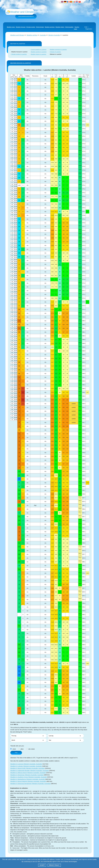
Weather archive (32, 35)
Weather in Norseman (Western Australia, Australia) (27, 775)
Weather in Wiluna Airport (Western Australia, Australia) (28, 773)
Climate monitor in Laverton (19, 54)
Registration (89, 29)
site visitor (31, 749)
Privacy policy (54, 865)
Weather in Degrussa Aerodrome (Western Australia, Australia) (30, 784)
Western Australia (54, 35)
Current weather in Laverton (39, 49)
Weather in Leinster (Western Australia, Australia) (26, 766)
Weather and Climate (17, 35)
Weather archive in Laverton (39, 52)
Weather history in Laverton (39, 54)
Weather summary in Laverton (58, 49)
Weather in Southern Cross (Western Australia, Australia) (29, 777)
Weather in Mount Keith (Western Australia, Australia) (27, 768)
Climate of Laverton (55, 52)
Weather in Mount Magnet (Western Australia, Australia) (28, 781)
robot (13, 749)
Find (16, 753)
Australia (43, 35)
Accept (42, 865)
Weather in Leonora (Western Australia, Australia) (26, 764)
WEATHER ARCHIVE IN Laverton (21, 63)
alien (21, 749)
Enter (86, 27)
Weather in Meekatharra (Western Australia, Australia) (28, 779)
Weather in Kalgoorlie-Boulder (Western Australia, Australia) (30, 771)
